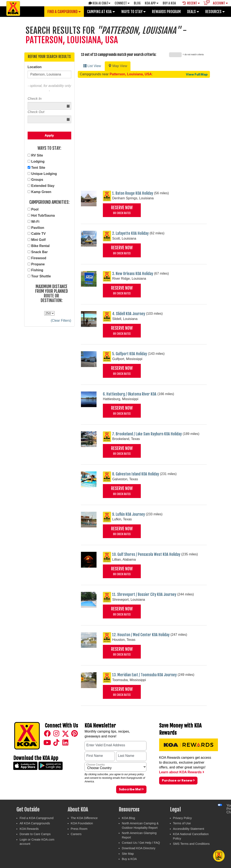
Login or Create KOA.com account (37, 842)
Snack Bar (39, 252)
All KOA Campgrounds (35, 823)
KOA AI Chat (99, 3)
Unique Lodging (44, 174)
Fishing (37, 270)
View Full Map (197, 74)
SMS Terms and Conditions (191, 844)
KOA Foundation (82, 823)
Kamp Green (41, 192)
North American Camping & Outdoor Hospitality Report (140, 825)
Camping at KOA (101, 12)
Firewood (39, 258)
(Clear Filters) (61, 321)
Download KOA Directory (139, 848)
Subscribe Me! (131, 789)
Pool (35, 209)
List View (92, 66)
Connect (122, 3)
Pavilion (38, 228)
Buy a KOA (129, 859)
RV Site (37, 155)
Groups (37, 180)
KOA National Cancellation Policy (191, 836)
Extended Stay (43, 186)
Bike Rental (40, 246)
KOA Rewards (29, 829)
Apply (49, 135)
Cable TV (38, 234)
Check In (35, 99)
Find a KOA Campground (37, 818)
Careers (76, 834)
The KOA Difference (84, 818)
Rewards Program (166, 12)
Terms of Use (182, 823)
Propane (38, 264)
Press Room (79, 829)
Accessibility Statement (189, 829)
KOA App (152, 3)
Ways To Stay (133, 12)
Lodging (38, 161)
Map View (118, 66)
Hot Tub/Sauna (43, 215)
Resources (215, 12)
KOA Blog (128, 818)
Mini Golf (38, 240)
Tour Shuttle (41, 276)
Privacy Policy (183, 818)
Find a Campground (64, 12)
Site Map (128, 854)
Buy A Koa (169, 3)
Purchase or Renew (178, 780)
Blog (137, 3)
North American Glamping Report (139, 835)
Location (35, 67)
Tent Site (38, 168)
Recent (191, 3)
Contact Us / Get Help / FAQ (141, 843)
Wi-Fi (35, 222)
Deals (193, 12)
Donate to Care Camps (35, 834)
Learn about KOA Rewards (182, 772)
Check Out (36, 112)
